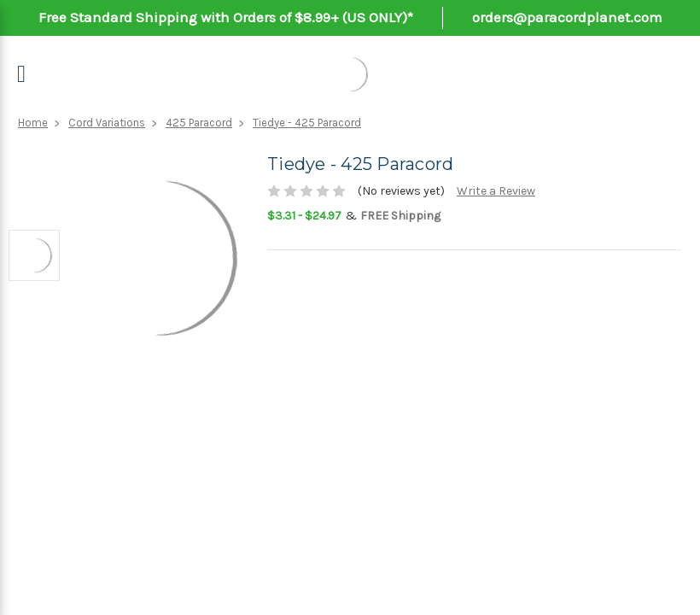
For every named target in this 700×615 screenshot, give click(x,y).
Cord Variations (107, 123)
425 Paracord (199, 123)
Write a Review (496, 191)
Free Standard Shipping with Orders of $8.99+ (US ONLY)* (226, 17)
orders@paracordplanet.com (567, 17)
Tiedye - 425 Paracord (307, 123)
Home (33, 123)
